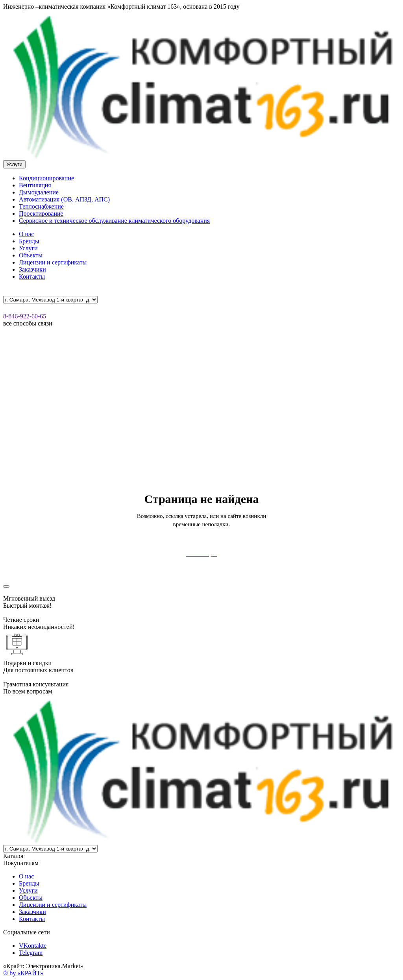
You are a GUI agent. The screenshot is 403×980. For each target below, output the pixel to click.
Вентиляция (35, 185)
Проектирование (41, 214)
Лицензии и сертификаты (53, 262)
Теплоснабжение (41, 206)
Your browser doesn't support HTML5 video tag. (201, 421)
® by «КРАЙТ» (23, 973)
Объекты (31, 255)
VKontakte (33, 946)
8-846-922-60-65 (25, 316)
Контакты (32, 276)
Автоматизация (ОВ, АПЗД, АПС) (64, 199)
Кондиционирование (46, 178)
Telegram (31, 953)
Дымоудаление (39, 192)
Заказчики (32, 269)
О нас (26, 234)
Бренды (29, 241)
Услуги (28, 248)
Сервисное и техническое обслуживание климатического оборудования (114, 221)
